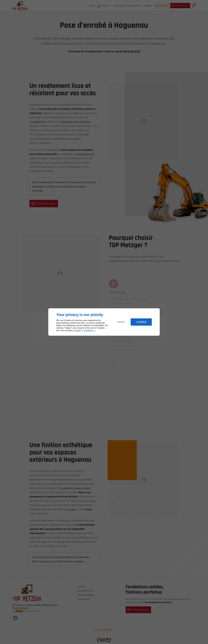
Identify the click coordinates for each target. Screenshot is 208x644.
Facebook (88, 330)
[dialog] (104, 322)
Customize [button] (121, 322)
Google (77, 330)
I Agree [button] (141, 322)
